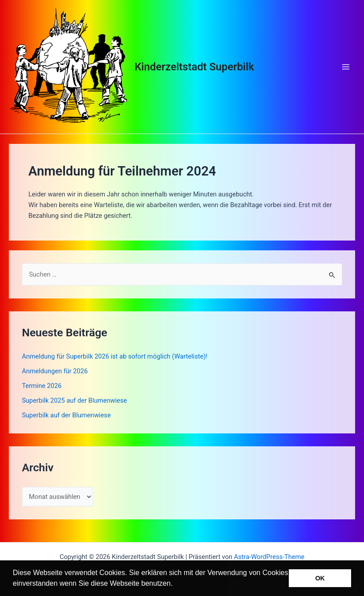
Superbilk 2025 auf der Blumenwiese (74, 400)
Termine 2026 (42, 386)
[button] (176, 584)
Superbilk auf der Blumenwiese (66, 415)
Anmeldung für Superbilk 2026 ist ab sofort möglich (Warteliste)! (115, 356)
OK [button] (320, 578)
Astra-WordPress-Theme (269, 557)
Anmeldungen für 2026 (55, 371)
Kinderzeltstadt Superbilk (194, 67)
